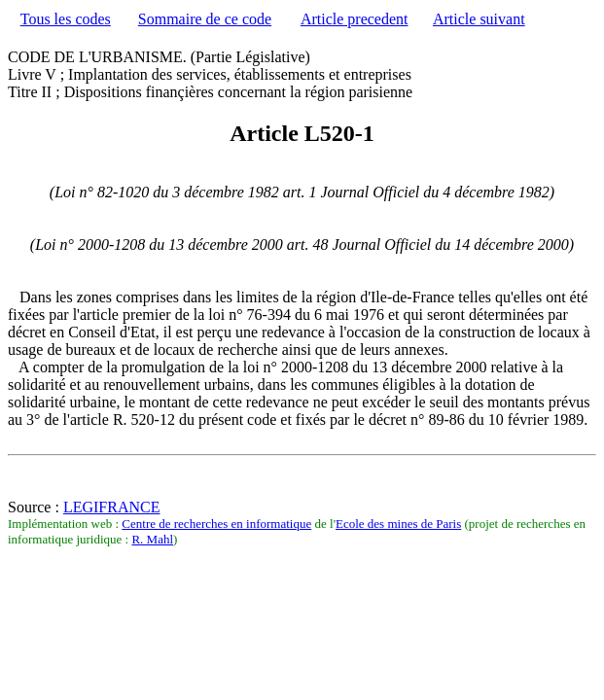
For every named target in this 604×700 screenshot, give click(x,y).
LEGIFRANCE (112, 507)
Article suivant (479, 19)
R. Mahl (152, 539)
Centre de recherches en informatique (216, 524)
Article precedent (355, 19)
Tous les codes (66, 19)
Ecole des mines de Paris (398, 524)
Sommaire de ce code (205, 19)
